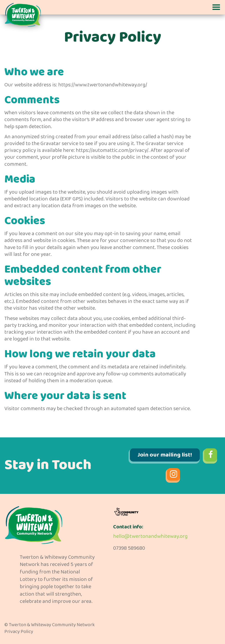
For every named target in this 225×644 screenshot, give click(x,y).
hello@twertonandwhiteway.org (150, 536)
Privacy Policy (19, 632)
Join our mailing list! (165, 455)
